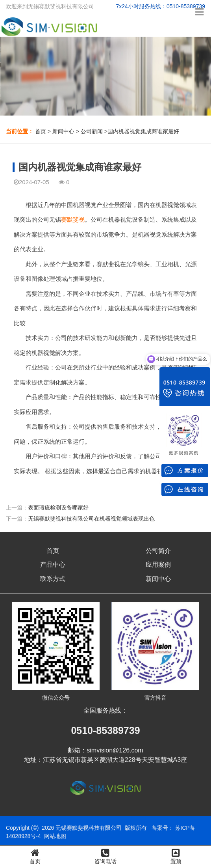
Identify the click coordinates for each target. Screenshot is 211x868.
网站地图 (55, 836)
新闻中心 (63, 131)
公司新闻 (92, 131)
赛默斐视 (73, 219)
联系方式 (53, 579)
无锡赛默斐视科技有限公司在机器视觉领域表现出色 (91, 519)
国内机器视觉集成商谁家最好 (143, 131)
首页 (41, 131)
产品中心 (53, 565)
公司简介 (158, 551)
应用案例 (158, 565)
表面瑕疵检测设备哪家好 (58, 508)
